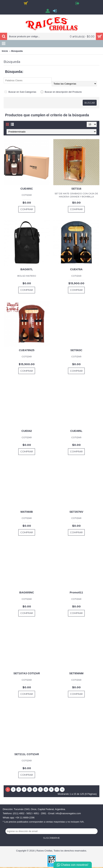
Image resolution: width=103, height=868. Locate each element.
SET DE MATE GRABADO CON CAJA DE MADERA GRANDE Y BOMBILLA (76, 195)
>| (62, 789)
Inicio (5, 51)
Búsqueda (17, 51)
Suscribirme (51, 838)
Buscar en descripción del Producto (61, 92)
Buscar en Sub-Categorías (20, 92)
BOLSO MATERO (27, 276)
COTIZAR (27, 195)
